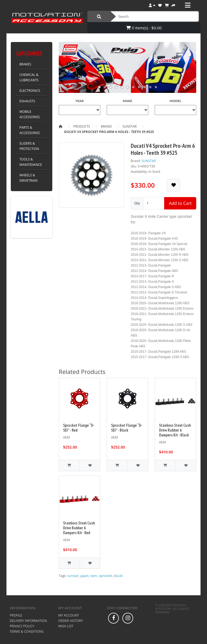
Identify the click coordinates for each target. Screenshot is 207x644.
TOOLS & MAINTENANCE (31, 162)
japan (84, 576)
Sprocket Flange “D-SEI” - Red (79, 428)
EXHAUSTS (27, 101)
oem (94, 576)
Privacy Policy (22, 626)
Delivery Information (28, 621)
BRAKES (25, 64)
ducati (118, 576)
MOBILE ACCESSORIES (30, 114)
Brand (106, 126)
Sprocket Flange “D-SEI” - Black (127, 428)
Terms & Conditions (27, 631)
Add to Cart (180, 203)
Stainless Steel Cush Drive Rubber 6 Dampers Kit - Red (79, 528)
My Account (69, 615)
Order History (70, 621)
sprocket (105, 576)
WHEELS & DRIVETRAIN (28, 178)
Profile (16, 615)
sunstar (73, 576)
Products (82, 126)
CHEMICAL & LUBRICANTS (29, 77)
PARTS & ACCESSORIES (30, 130)
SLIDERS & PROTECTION (29, 146)
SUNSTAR (130, 126)
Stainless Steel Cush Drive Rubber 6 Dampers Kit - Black (175, 430)
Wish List (66, 626)
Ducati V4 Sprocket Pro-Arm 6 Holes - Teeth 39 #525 (109, 132)
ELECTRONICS (30, 91)
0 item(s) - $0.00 (144, 28)
